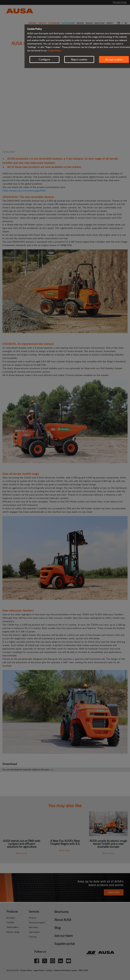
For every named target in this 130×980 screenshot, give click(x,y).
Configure (44, 59)
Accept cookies (114, 59)
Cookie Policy (54, 50)
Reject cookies (79, 59)
